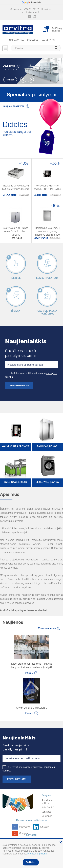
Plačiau (29, 673)
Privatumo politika (47, 802)
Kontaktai (33, 40)
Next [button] (31, 80)
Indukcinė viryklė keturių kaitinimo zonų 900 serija (16, 187)
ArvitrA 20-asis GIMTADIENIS (32, 708)
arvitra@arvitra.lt (31, 12)
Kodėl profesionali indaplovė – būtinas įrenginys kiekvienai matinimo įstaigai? (32, 666)
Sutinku (31, 862)
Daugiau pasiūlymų (14, 106)
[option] (32, 71)
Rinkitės (10, 80)
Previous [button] (23, 80)
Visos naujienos (47, 628)
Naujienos (48, 40)
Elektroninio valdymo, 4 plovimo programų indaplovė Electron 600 (47, 230)
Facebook (25, 827)
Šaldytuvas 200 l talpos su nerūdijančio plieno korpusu (16, 230)
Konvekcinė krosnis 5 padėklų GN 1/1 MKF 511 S (47, 187)
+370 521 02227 (31, 9)
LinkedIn (45, 827)
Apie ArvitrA (16, 40)
